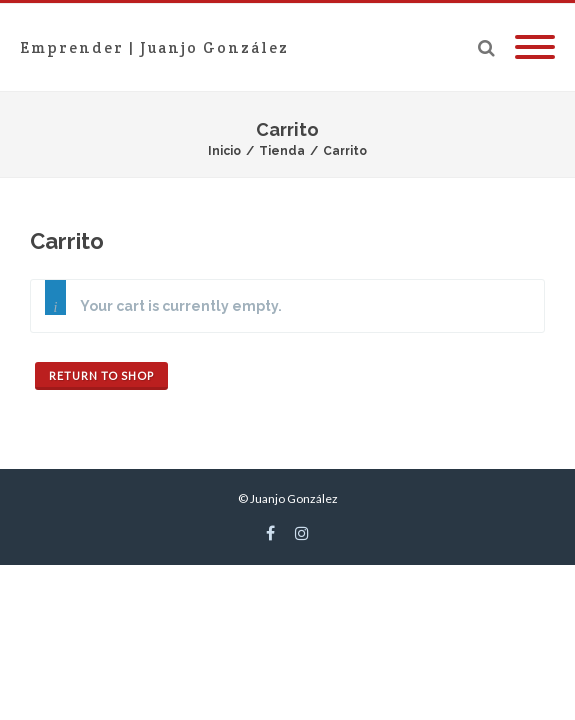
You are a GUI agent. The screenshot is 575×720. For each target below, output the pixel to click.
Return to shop (101, 375)
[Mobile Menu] (535, 48)
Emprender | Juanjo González (154, 47)
